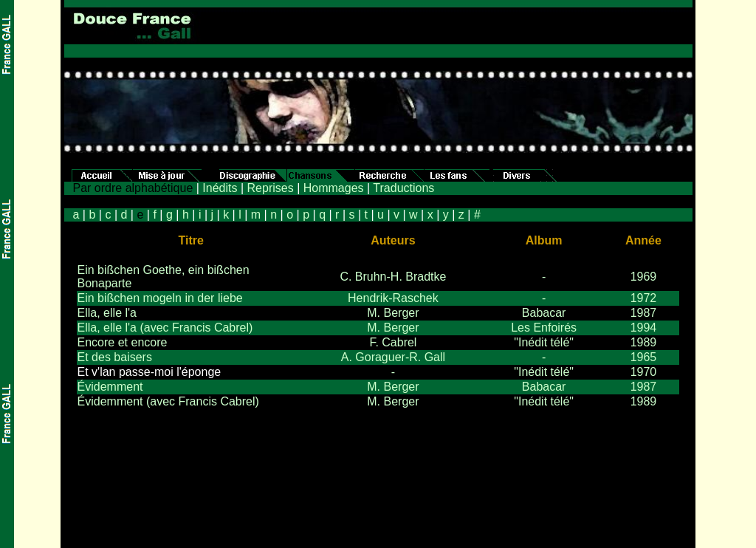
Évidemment (110, 387)
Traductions (403, 188)
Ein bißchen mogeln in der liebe (160, 298)
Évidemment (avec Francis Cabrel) (168, 401)
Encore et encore (123, 342)
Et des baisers (115, 357)
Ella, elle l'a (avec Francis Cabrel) (165, 328)
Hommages (334, 188)
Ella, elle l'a (107, 313)
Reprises (271, 188)
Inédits (220, 188)
